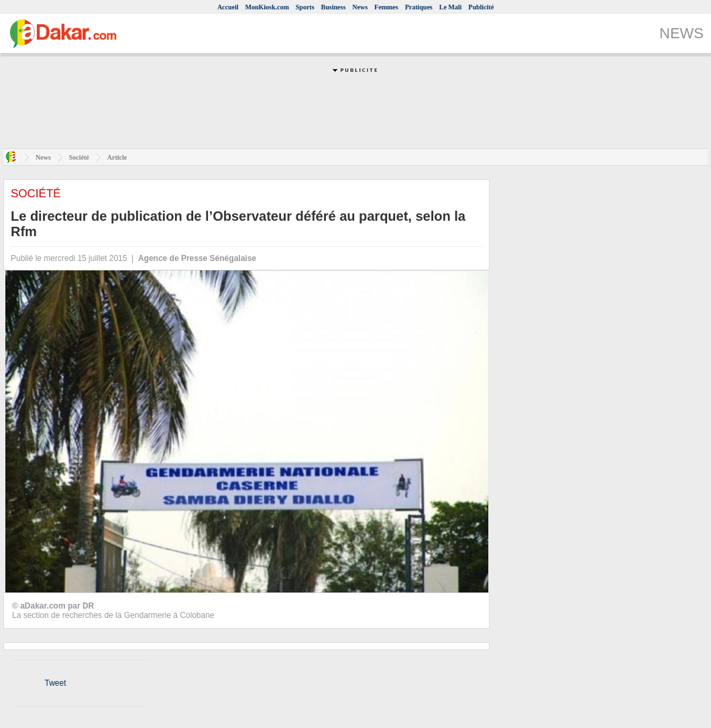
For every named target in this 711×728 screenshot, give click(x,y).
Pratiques (419, 7)
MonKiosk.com (267, 7)
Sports (305, 7)
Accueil (228, 7)
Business (334, 7)
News (360, 7)
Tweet (55, 683)
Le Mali (451, 7)
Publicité (481, 7)
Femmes (386, 7)
